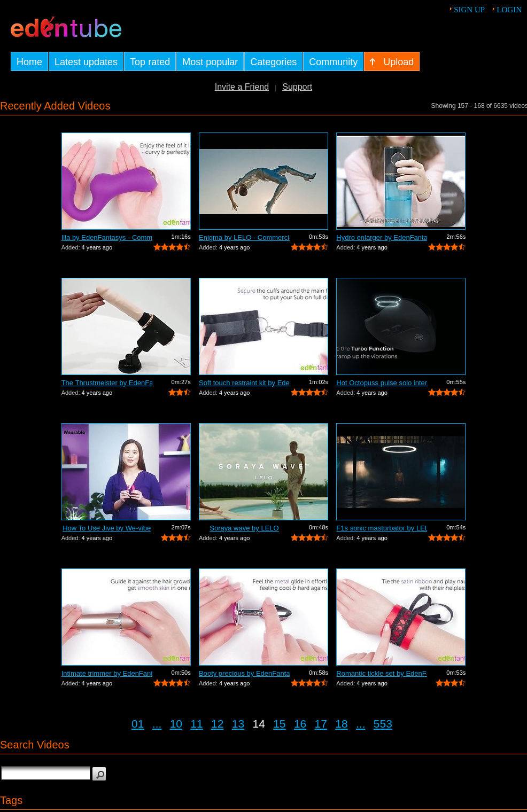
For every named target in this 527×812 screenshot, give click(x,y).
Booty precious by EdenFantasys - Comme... (244, 673)
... (157, 724)
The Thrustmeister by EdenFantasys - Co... (107, 383)
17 (321, 724)
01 (138, 724)
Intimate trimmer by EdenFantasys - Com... (107, 673)
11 (196, 724)
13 (238, 724)
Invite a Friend (242, 87)
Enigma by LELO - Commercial (244, 237)
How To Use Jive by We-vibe (107, 528)
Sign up (469, 10)
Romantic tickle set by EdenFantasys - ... (382, 673)
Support (297, 87)
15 (279, 724)
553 (383, 724)
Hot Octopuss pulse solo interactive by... (382, 383)
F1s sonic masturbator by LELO (382, 528)
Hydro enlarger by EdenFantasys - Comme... (382, 237)
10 (176, 724)
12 (217, 724)
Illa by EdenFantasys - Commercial (107, 237)
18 (341, 724)
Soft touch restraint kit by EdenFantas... (244, 383)
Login (509, 10)
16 (300, 724)
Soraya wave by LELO (244, 528)
